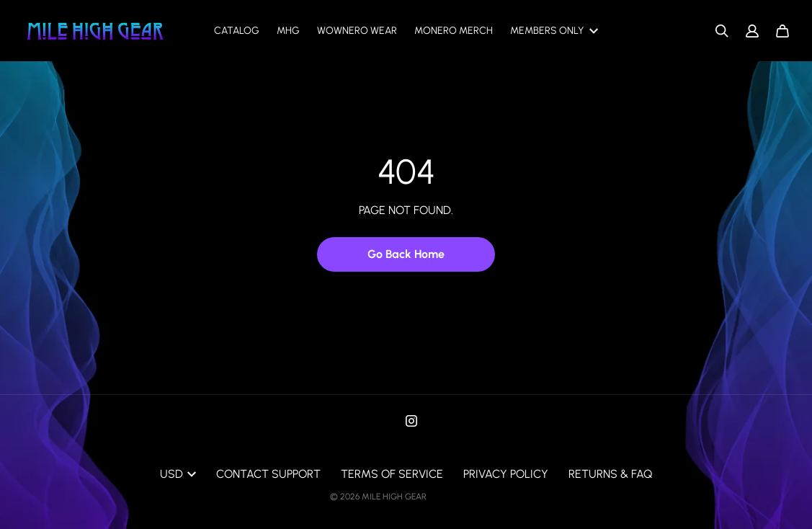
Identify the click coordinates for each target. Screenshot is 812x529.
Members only (554, 31)
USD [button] (178, 474)
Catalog (237, 31)
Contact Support (268, 474)
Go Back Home (406, 254)
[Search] (722, 31)
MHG (288, 31)
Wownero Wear (357, 31)
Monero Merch (454, 31)
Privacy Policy (506, 474)
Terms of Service (392, 474)
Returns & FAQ (610, 474)
